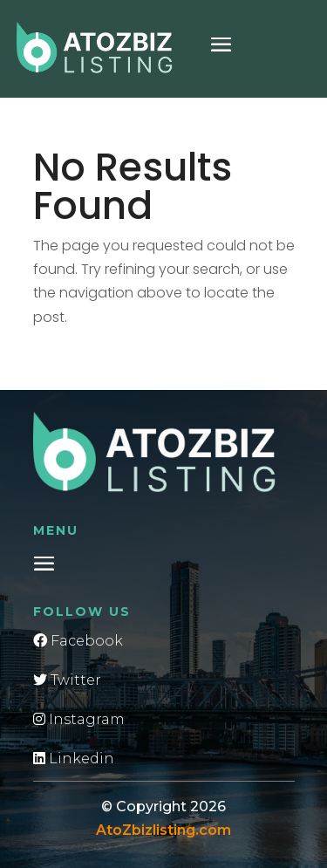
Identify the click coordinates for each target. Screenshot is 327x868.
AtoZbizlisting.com (163, 830)
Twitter (67, 680)
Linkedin (74, 759)
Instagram (79, 719)
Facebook (78, 641)
